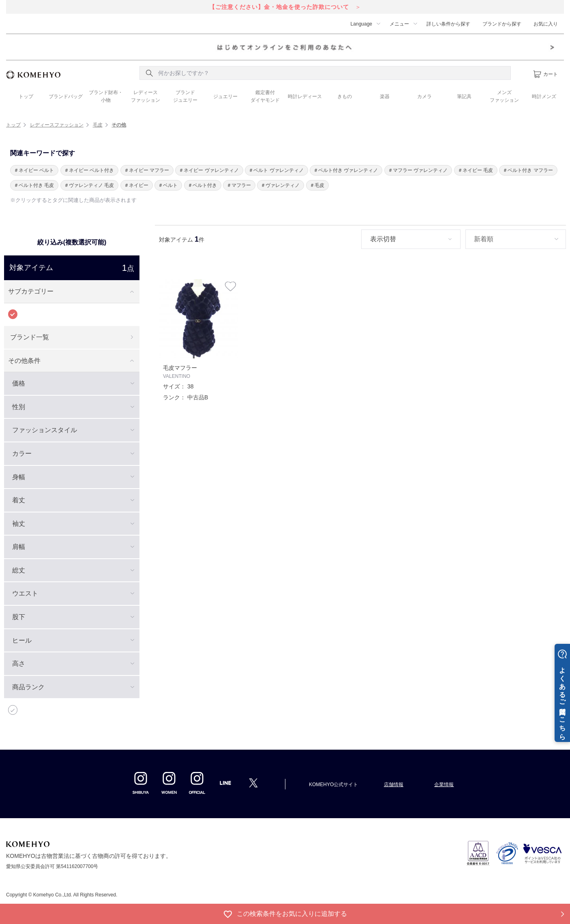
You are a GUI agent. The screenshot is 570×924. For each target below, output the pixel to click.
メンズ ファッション (504, 96)
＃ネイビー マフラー (147, 170)
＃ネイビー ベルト (34, 170)
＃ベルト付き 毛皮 (34, 185)
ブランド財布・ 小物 (106, 96)
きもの (345, 96)
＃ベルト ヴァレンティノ (276, 170)
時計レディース (305, 96)
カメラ (424, 96)
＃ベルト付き (202, 185)
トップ (26, 96)
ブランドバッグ (66, 96)
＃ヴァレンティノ (280, 185)
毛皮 (98, 125)
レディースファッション (57, 125)
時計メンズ (544, 96)
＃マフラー (239, 185)
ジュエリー (225, 96)
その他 (119, 125)
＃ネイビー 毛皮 (475, 170)
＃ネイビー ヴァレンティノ (209, 170)
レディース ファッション (146, 96)
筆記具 (464, 96)
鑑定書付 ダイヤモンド (265, 96)
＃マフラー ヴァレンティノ (418, 170)
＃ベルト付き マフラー (528, 170)
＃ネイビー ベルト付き (89, 170)
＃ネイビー (136, 185)
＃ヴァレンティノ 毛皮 (89, 185)
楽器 (385, 96)
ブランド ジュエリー (185, 96)
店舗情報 (394, 785)
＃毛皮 (317, 185)
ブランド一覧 (30, 337)
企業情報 (444, 785)
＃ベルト (168, 185)
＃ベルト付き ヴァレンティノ (346, 170)
